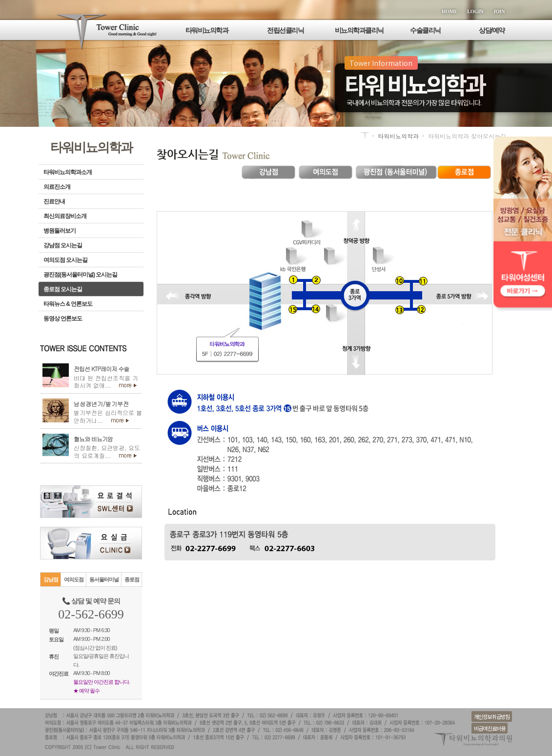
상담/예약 (491, 30)
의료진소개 (57, 187)
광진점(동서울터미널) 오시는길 (80, 275)
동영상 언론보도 (63, 318)
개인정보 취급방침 (492, 716)
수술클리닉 (425, 30)
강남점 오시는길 (63, 245)
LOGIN (475, 11)
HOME (450, 11)
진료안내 (54, 201)
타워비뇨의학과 (207, 30)
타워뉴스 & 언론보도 (68, 304)
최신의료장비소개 (65, 216)
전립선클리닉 (285, 30)
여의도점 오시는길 (65, 260)
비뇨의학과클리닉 (359, 30)
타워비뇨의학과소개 (68, 172)
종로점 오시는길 (63, 289)
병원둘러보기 (60, 231)
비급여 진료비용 (490, 728)
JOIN (499, 11)
